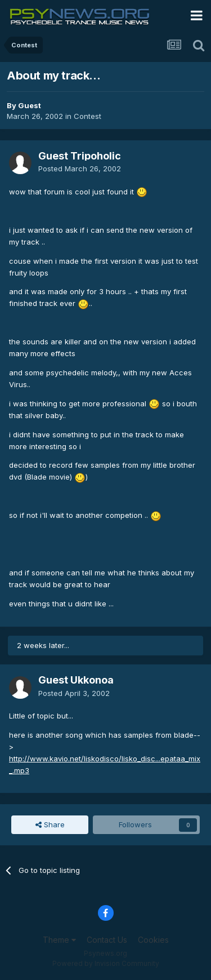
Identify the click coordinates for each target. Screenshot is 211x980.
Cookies (153, 940)
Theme (59, 940)
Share (50, 824)
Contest (87, 116)
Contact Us (107, 940)
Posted (80, 168)
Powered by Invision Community (106, 963)
